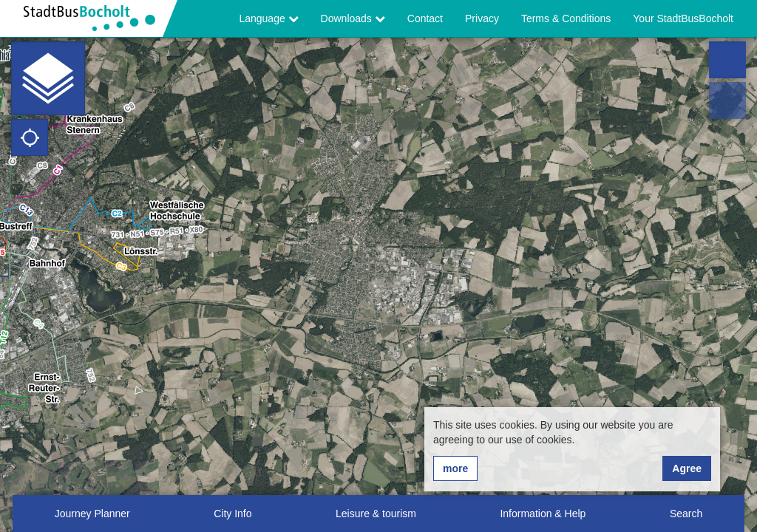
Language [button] (268, 18)
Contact (425, 18)
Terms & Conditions (566, 18)
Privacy (482, 18)
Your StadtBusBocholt (683, 18)
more (455, 468)
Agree (687, 468)
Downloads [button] (353, 18)
